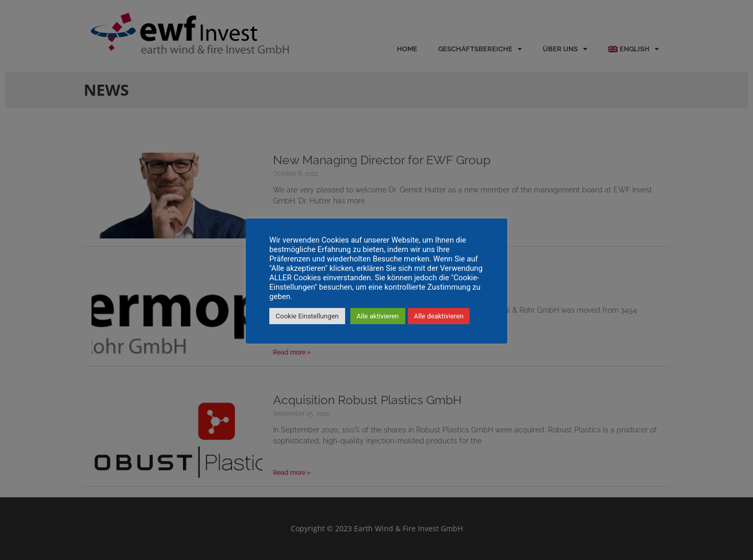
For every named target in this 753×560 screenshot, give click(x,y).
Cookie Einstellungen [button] (307, 316)
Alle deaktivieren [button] (439, 316)
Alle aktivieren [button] (378, 316)
